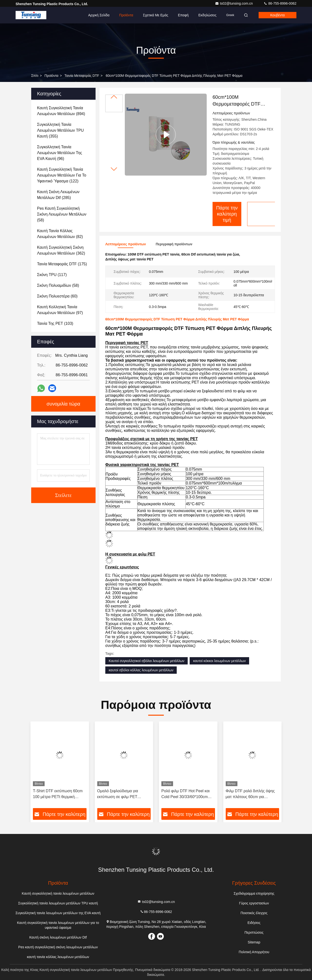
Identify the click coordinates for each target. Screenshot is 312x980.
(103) (55, 323)
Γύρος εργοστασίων (254, 903)
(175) (62, 264)
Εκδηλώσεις (207, 15)
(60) (57, 296)
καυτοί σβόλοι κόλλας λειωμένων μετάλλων (141, 670)
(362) (61, 250)
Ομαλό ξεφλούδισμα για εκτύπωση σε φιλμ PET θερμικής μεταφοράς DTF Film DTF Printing (123, 794)
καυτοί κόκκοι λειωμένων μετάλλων (219, 661)
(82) (60, 234)
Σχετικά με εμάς (156, 15)
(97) (60, 310)
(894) (61, 111)
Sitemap (254, 942)
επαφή (183, 15)
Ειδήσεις (254, 923)
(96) (60, 153)
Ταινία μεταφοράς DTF (82, 76)
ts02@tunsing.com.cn (234, 3)
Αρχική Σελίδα (99, 15)
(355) (60, 130)
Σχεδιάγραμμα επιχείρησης (254, 893)
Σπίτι (35, 76)
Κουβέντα (278, 15)
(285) (58, 195)
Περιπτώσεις (254, 932)
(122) (62, 175)
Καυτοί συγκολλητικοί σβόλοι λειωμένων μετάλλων (146, 661)
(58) (62, 214)
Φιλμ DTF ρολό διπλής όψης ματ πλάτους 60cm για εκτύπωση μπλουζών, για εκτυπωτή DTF (250, 794)
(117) (52, 275)
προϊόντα (51, 76)
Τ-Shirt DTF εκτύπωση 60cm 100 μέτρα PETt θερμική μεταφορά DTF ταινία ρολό (58, 794)
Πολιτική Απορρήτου (254, 952)
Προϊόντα (126, 15)
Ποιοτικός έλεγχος (254, 913)
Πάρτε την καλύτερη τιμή (227, 214)
